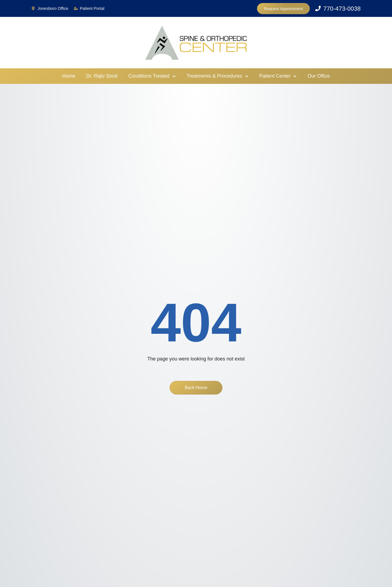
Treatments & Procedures (217, 76)
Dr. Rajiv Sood (102, 76)
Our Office (319, 76)
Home (69, 76)
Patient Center (278, 76)
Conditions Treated (152, 76)
